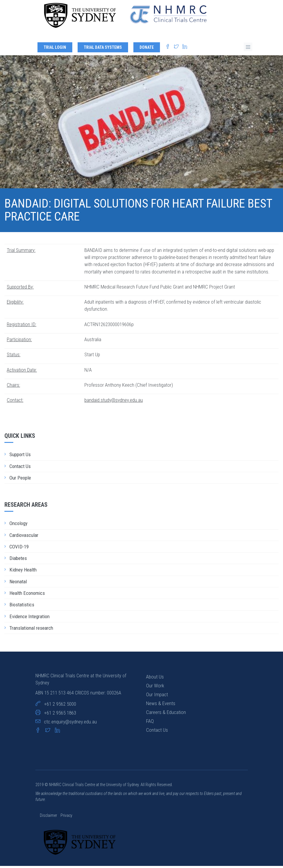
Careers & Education (166, 714)
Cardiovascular (24, 537)
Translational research (31, 630)
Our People (20, 480)
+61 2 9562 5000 (60, 706)
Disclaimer (49, 817)
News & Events (161, 705)
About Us (155, 678)
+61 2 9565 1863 (60, 715)
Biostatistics (22, 606)
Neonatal (18, 583)
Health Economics (27, 595)
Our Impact (157, 696)
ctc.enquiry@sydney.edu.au (70, 723)
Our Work (155, 687)
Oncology (18, 525)
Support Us (20, 456)
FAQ (150, 723)
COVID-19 (19, 548)
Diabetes (18, 560)
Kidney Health (23, 572)
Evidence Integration (30, 618)
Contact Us (20, 468)
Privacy (66, 817)
